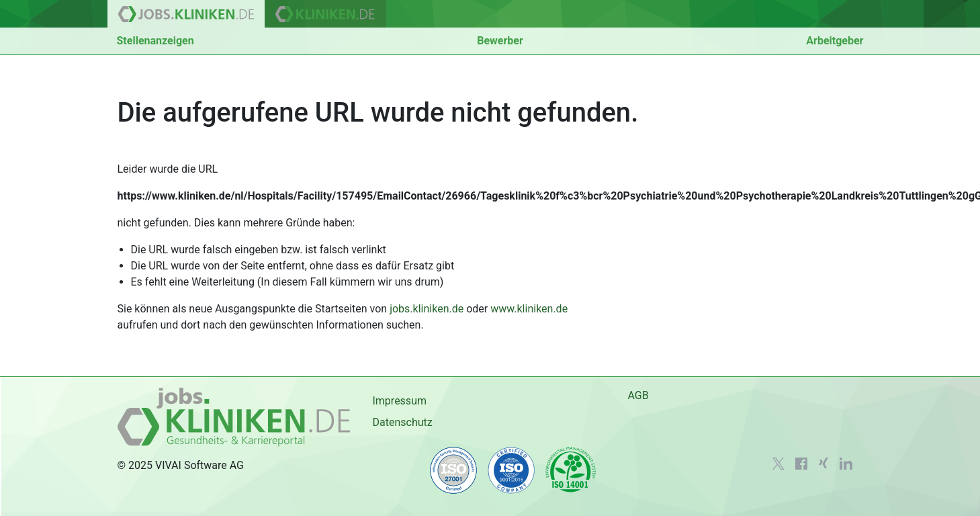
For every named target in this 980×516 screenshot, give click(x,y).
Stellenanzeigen (155, 41)
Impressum (399, 401)
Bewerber (500, 41)
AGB (638, 395)
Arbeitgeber (835, 41)
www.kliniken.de (529, 309)
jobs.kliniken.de (427, 309)
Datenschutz (402, 422)
